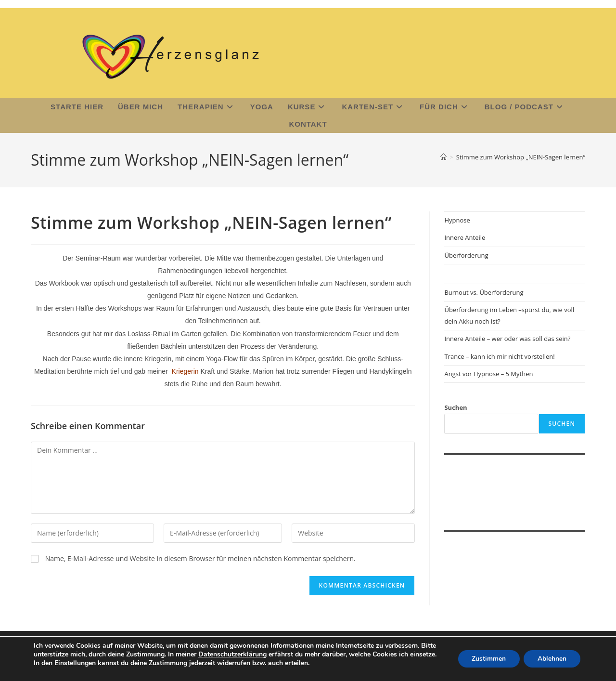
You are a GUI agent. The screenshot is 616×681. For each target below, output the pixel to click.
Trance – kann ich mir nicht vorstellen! (499, 357)
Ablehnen (552, 654)
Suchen (456, 409)
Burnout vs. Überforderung (484, 294)
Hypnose (457, 222)
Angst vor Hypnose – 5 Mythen (488, 375)
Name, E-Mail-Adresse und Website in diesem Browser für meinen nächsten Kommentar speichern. (200, 559)
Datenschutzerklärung (249, 646)
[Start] (443, 158)
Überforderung (466, 256)
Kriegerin (185, 373)
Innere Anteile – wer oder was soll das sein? (507, 340)
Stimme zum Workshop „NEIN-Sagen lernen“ (521, 158)
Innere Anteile (465, 239)
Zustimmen (487, 654)
